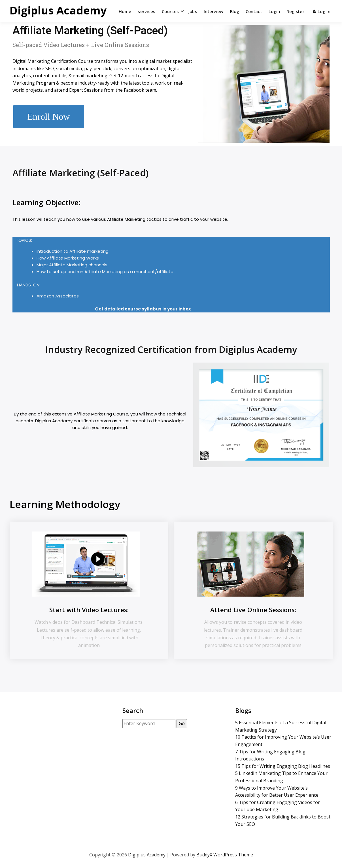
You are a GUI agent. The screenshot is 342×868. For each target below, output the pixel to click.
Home (125, 11)
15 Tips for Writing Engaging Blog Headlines (283, 766)
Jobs (193, 11)
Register (295, 11)
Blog (235, 11)
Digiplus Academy (58, 10)
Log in (322, 11)
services (146, 11)
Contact (254, 11)
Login (274, 11)
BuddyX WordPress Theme (225, 855)
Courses (170, 11)
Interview (214, 11)
